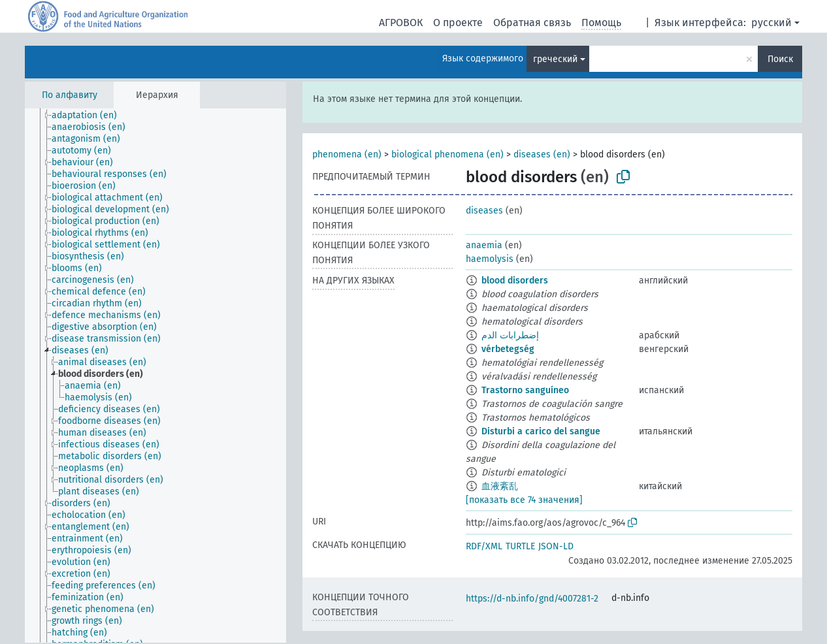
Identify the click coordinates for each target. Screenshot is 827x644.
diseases (484, 211)
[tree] (155, 376)
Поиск (780, 59)
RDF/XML (484, 546)
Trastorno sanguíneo (525, 390)
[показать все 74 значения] (524, 500)
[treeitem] (90, 116)
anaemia (484, 245)
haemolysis (490, 259)
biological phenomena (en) (447, 154)
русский (771, 23)
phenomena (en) (347, 154)
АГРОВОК (401, 23)
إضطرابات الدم (510, 335)
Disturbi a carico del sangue (541, 431)
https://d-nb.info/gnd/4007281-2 (532, 599)
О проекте (458, 23)
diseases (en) (542, 154)
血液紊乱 (500, 486)
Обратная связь (532, 23)
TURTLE (520, 546)
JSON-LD (556, 546)
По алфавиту (70, 95)
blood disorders (515, 281)
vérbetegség (508, 349)
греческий (555, 59)
